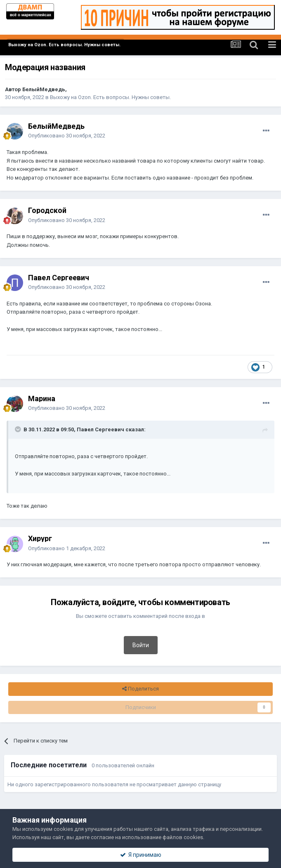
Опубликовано (67, 136)
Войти (141, 645)
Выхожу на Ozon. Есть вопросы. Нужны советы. (110, 97)
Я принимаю (141, 855)
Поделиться (140, 689)
